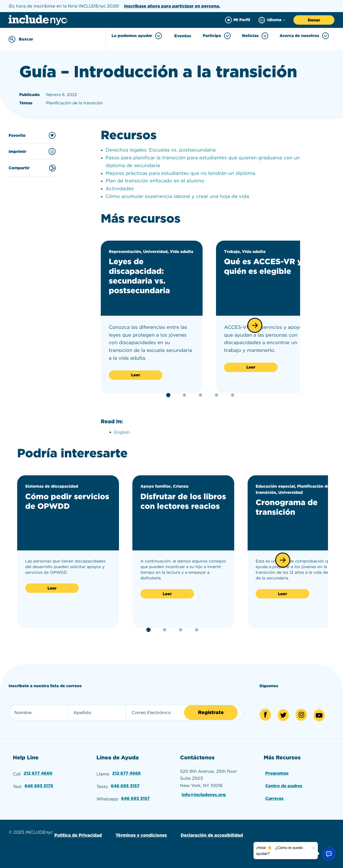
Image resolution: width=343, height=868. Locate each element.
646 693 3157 (125, 785)
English (122, 432)
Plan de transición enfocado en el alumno (155, 181)
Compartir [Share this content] (32, 168)
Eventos (183, 36)
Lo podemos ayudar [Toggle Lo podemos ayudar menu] (137, 36)
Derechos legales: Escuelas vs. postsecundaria (161, 150)
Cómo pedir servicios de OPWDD (67, 501)
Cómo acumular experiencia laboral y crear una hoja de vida (177, 196)
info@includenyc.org (204, 794)
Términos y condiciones (141, 834)
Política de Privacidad (78, 834)
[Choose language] (272, 20)
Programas (277, 773)
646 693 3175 (39, 785)
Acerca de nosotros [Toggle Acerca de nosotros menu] (304, 36)
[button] (255, 325)
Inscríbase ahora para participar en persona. (172, 6)
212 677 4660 (38, 773)
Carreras (274, 798)
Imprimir (32, 151)
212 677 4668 (126, 773)
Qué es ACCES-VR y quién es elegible (264, 266)
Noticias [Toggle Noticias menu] (255, 36)
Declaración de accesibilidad (211, 834)
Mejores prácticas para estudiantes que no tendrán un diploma (180, 173)
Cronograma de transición (288, 507)
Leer (136, 375)
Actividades (120, 189)
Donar (314, 20)
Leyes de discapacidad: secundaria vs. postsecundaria (140, 276)
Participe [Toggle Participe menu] (217, 36)
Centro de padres (284, 785)
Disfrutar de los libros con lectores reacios (178, 506)
